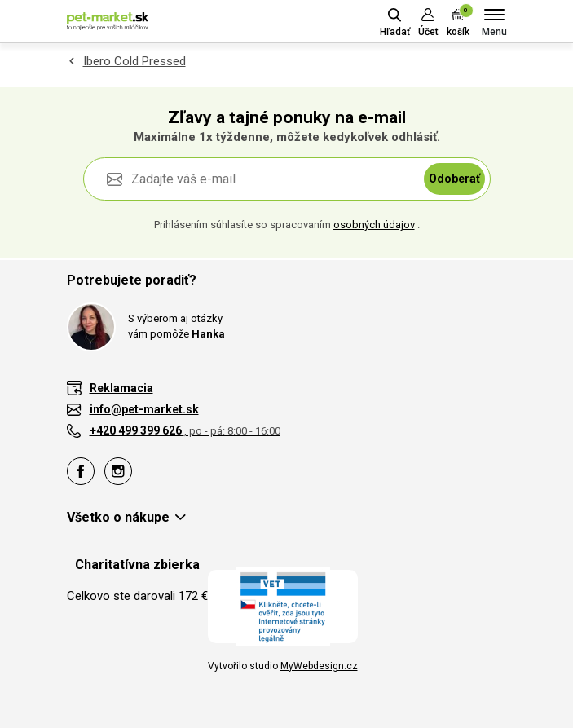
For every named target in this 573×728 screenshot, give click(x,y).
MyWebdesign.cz (319, 666)
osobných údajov (374, 225)
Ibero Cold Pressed (134, 61)
